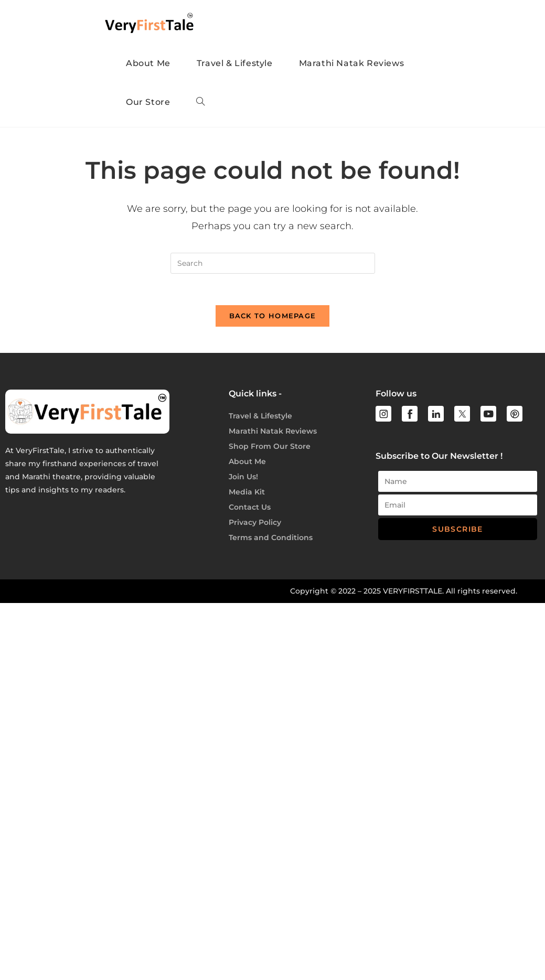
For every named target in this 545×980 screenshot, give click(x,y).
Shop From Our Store (270, 446)
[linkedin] (436, 414)
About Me (247, 461)
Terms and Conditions (271, 537)
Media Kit (247, 492)
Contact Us (250, 507)
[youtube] (488, 414)
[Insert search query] (273, 263)
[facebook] (410, 414)
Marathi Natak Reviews (273, 431)
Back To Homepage (273, 316)
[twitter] (462, 414)
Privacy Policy (255, 522)
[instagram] (383, 414)
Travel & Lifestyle (260, 416)
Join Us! (243, 477)
